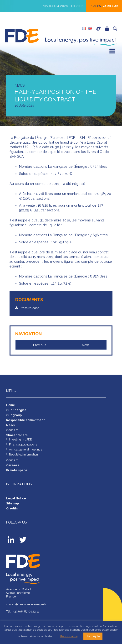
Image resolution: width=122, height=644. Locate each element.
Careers (100, 29)
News (11, 427)
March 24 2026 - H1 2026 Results (76, 6)
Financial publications (24, 447)
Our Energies (16, 411)
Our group (14, 416)
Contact (13, 432)
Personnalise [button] (69, 636)
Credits (12, 513)
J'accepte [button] (93, 636)
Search (116, 29)
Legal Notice (16, 502)
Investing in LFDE (21, 442)
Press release (31, 308)
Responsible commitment (26, 421)
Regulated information (25, 457)
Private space (108, 29)
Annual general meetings (27, 452)
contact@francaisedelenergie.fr (28, 609)
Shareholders (17, 437)
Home (11, 406)
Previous (40, 345)
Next (85, 345)
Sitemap (13, 507)
